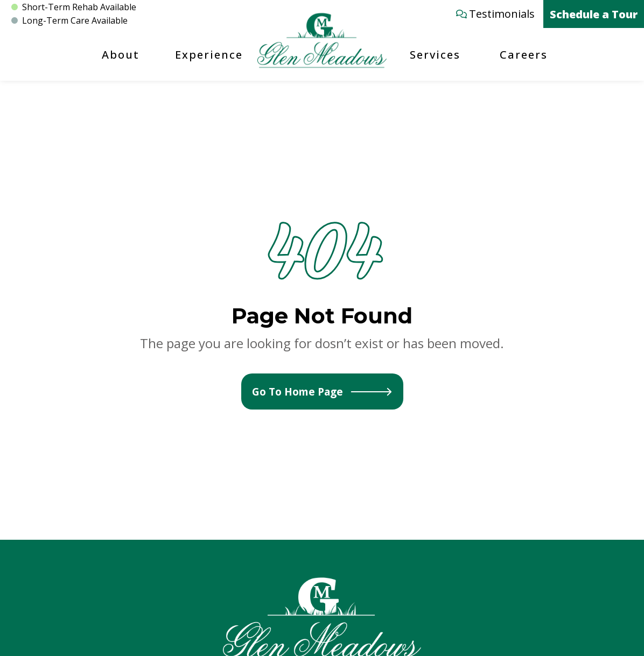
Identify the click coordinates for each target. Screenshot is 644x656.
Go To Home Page (322, 392)
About (121, 55)
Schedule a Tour (594, 14)
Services (435, 55)
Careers (524, 55)
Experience (209, 55)
